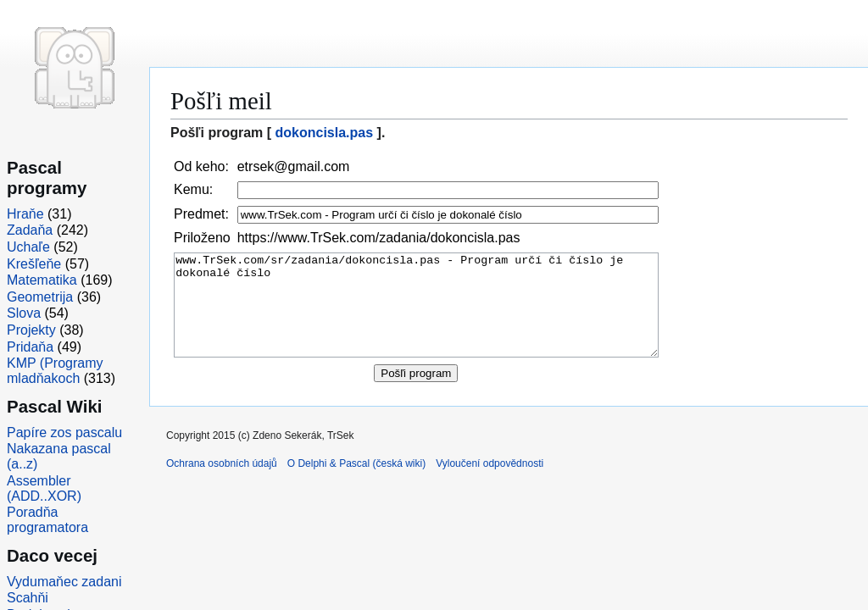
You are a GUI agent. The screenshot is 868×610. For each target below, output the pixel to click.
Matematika (42, 280)
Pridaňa (30, 347)
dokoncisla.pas (325, 133)
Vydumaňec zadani (64, 582)
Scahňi (28, 598)
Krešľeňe (34, 264)
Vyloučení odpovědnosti (490, 484)
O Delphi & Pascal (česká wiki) (356, 484)
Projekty (31, 330)
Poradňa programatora (47, 520)
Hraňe (25, 214)
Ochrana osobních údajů (222, 484)
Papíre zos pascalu (64, 433)
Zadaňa (30, 230)
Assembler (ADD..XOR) (44, 488)
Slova (24, 313)
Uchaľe (28, 247)
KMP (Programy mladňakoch (55, 371)
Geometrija (40, 297)
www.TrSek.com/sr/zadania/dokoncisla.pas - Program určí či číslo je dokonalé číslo (416, 316)
